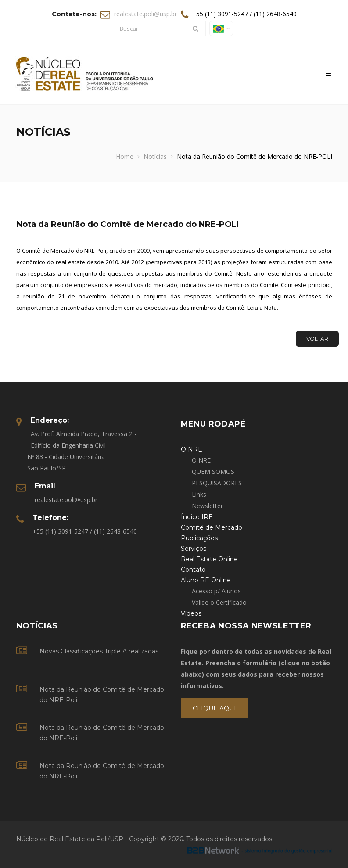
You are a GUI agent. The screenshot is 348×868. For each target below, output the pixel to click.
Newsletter (207, 506)
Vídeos (191, 613)
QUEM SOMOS (213, 472)
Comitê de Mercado (212, 527)
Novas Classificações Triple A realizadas (99, 651)
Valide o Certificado (219, 602)
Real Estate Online (209, 559)
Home (125, 156)
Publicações (199, 538)
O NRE (201, 460)
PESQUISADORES (217, 483)
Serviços (194, 549)
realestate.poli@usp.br (145, 14)
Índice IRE (197, 517)
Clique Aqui (214, 708)
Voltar (317, 339)
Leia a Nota (262, 308)
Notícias (155, 156)
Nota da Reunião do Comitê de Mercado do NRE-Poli (102, 695)
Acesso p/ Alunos (216, 591)
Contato (193, 570)
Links (199, 494)
